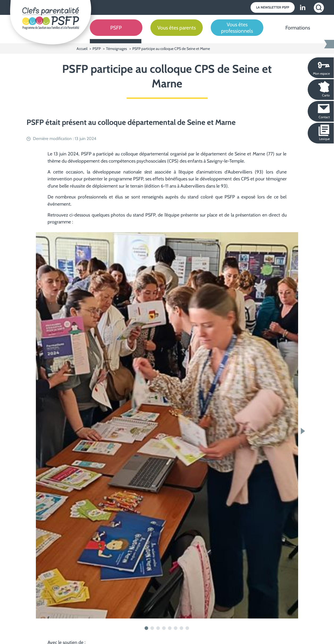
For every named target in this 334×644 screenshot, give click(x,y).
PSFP (97, 49)
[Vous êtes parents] (177, 32)
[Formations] (298, 32)
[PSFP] (116, 32)
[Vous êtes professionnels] (237, 32)
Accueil (82, 49)
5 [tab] (170, 628)
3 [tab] (158, 628)
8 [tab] (188, 628)
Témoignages (117, 49)
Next (304, 431)
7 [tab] (182, 628)
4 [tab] (164, 628)
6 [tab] (176, 628)
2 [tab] (153, 628)
